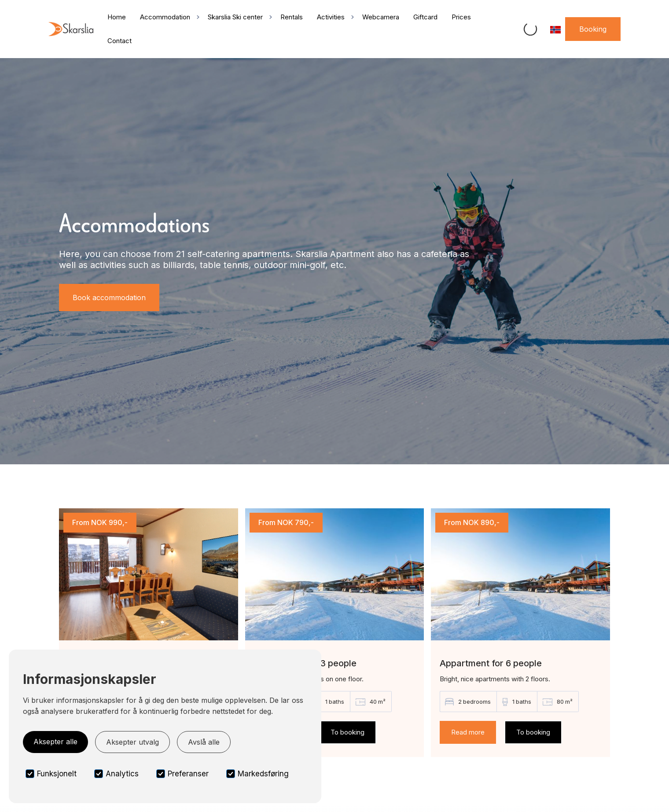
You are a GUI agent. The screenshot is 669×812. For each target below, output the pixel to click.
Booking (593, 29)
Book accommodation (109, 298)
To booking (347, 732)
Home (117, 17)
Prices (461, 17)
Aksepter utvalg (132, 742)
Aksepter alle (55, 742)
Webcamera (381, 17)
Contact (119, 41)
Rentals (292, 17)
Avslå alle (204, 742)
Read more (468, 732)
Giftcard (425, 17)
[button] (167, 17)
